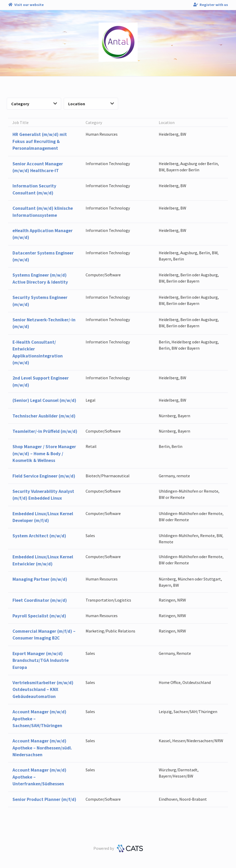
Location (91, 104)
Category (34, 104)
